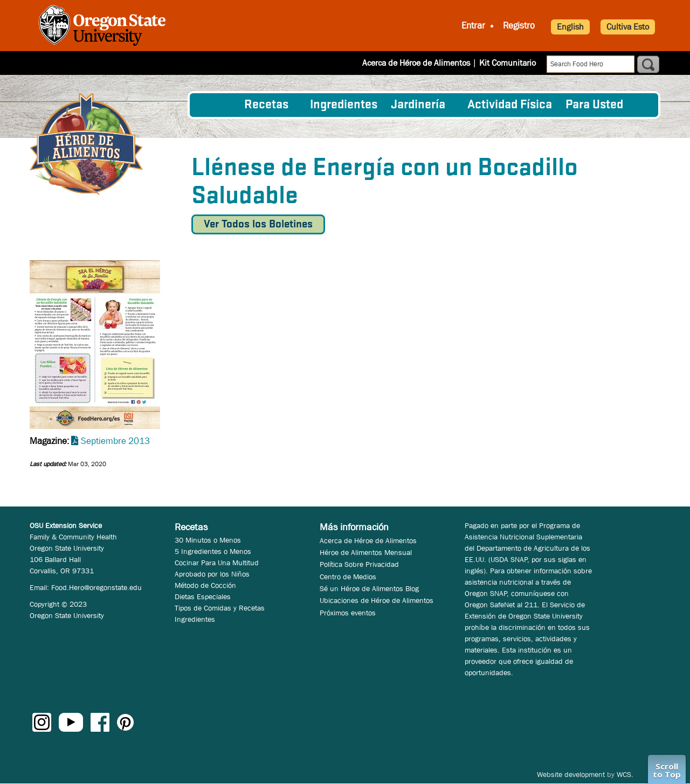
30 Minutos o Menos (208, 540)
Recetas (266, 105)
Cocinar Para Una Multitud (217, 563)
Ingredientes (344, 105)
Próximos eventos (348, 613)
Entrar (473, 26)
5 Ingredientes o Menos (213, 551)
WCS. (625, 774)
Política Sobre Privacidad (359, 564)
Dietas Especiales (203, 596)
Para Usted (594, 105)
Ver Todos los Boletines (258, 224)
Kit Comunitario (508, 63)
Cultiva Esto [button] (628, 27)
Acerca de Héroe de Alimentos (416, 63)
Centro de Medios (348, 577)
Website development (571, 774)
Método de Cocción (205, 585)
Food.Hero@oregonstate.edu (96, 587)
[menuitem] (217, 105)
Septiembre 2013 (115, 441)
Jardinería (418, 105)
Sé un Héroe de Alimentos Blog (369, 588)
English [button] (570, 27)
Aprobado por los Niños (212, 574)
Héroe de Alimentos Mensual (366, 552)
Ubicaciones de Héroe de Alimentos (377, 600)
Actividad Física (510, 105)
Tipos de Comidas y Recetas (220, 608)
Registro (519, 26)
